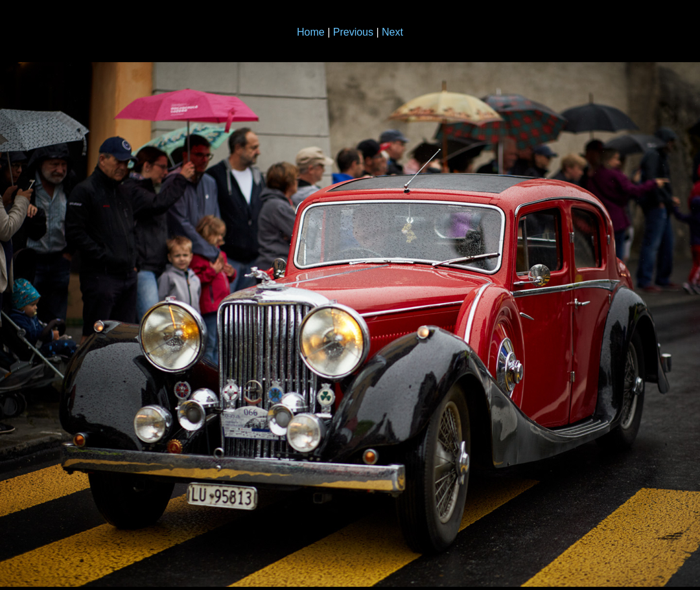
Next (392, 32)
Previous (353, 32)
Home (311, 32)
